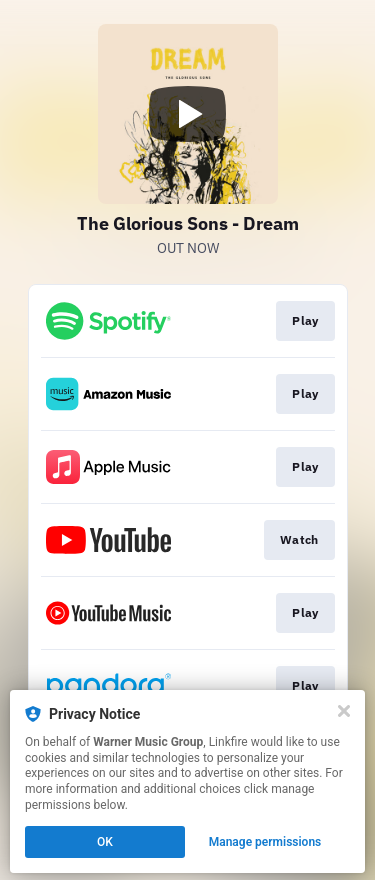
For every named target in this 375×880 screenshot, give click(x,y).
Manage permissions (265, 842)
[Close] (344, 711)
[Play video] (188, 114)
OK (105, 842)
